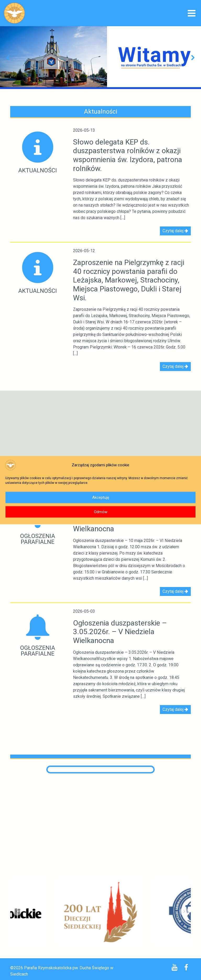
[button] (8, 58)
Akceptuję (101, 497)
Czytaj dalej (175, 231)
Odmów (101, 512)
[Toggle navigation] (192, 14)
